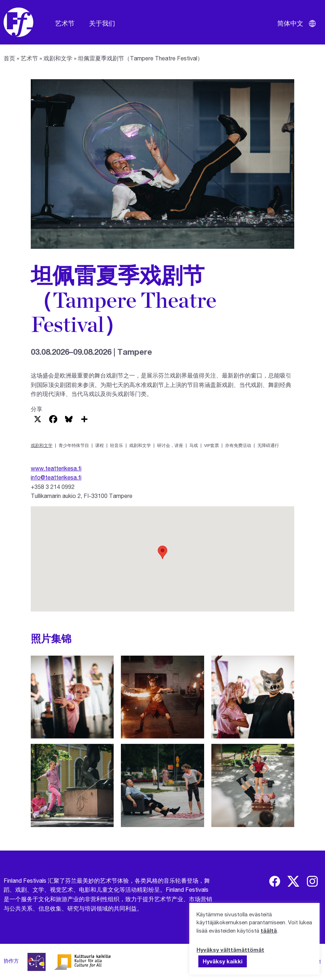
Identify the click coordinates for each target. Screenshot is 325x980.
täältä (269, 930)
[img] (275, 881)
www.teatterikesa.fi (56, 468)
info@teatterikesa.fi (56, 477)
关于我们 (102, 23)
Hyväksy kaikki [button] (223, 961)
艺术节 (65, 23)
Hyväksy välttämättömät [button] (230, 950)
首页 (9, 58)
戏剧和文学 (58, 58)
